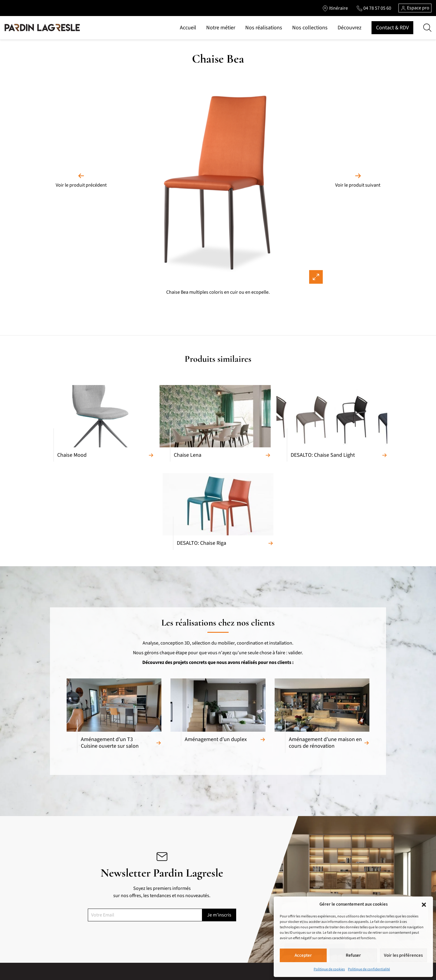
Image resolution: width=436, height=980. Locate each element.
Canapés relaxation (67, 910)
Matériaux (203, 900)
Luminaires (130, 958)
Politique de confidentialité (369, 969)
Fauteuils (58, 929)
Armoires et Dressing (139, 919)
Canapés (58, 900)
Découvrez (350, 28)
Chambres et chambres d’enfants (150, 929)
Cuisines (127, 900)
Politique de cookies (329, 969)
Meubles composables (70, 939)
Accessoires (130, 968)
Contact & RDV (392, 28)
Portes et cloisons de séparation (149, 948)
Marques (201, 910)
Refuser (353, 955)
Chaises (57, 968)
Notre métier (221, 28)
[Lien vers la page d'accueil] (42, 28)
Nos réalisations (264, 28)
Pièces (199, 919)
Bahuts (56, 948)
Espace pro (415, 8)
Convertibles (61, 919)
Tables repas (61, 958)
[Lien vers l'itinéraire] (335, 8)
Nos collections (310, 28)
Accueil (188, 28)
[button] (424, 904)
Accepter (303, 955)
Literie (126, 939)
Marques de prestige (212, 974)
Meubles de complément (142, 910)
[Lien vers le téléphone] (373, 8)
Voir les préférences (403, 955)
